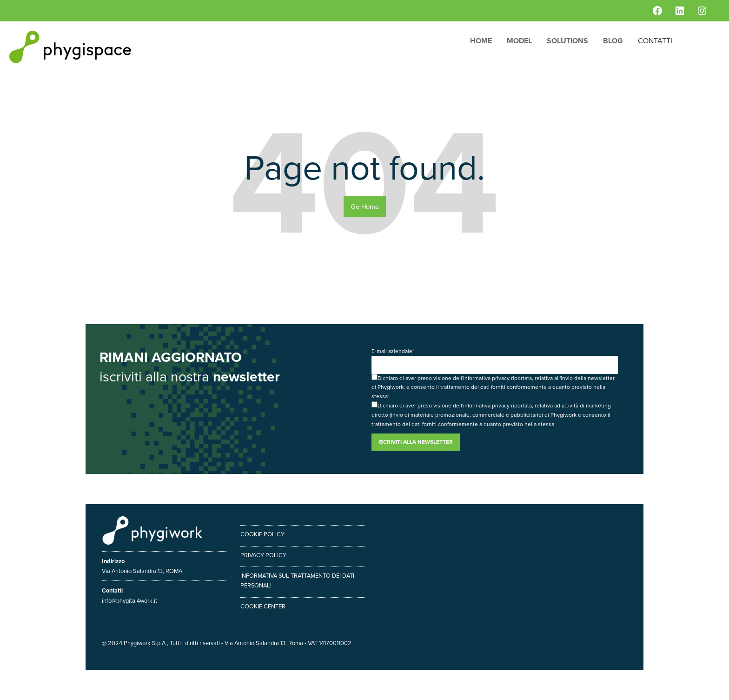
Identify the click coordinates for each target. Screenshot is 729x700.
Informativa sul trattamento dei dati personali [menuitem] (298, 580)
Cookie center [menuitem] (263, 606)
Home (481, 41)
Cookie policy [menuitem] (262, 534)
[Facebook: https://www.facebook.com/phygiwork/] (657, 11)
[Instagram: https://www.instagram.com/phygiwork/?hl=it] (702, 11)
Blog (613, 41)
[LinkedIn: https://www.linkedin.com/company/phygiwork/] (680, 11)
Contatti (655, 41)
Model (519, 41)
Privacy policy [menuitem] (263, 555)
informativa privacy (486, 378)
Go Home (365, 207)
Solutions (567, 41)
